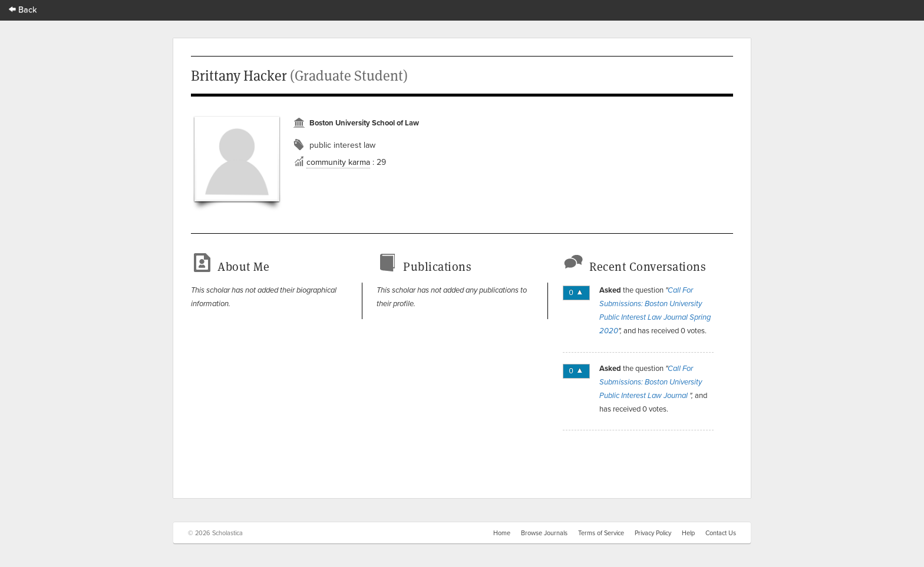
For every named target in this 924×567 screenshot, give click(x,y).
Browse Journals (544, 533)
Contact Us (721, 533)
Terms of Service (601, 533)
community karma (338, 162)
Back (23, 9)
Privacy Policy (653, 533)
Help (688, 533)
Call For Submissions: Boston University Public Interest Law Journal (651, 382)
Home (502, 533)
